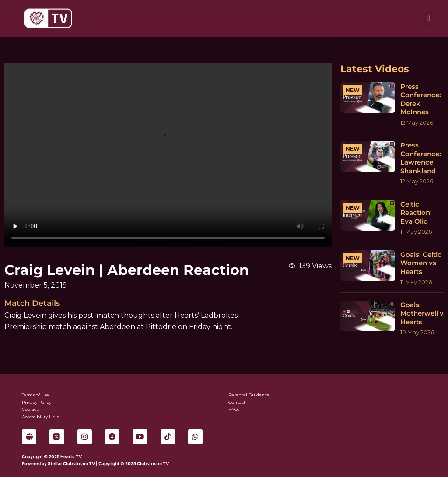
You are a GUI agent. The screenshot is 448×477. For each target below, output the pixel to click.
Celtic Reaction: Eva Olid (416, 213)
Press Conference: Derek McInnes (421, 99)
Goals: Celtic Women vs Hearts (421, 263)
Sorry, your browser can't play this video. (168, 155)
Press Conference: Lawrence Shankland (421, 158)
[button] (429, 19)
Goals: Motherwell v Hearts (422, 313)
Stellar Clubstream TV (71, 463)
